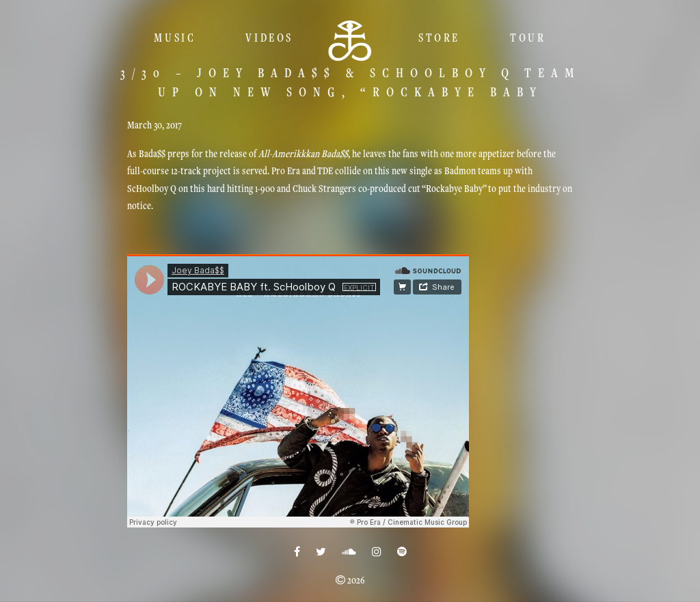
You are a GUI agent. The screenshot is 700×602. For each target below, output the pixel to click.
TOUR (528, 38)
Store (439, 38)
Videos (269, 38)
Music (175, 38)
